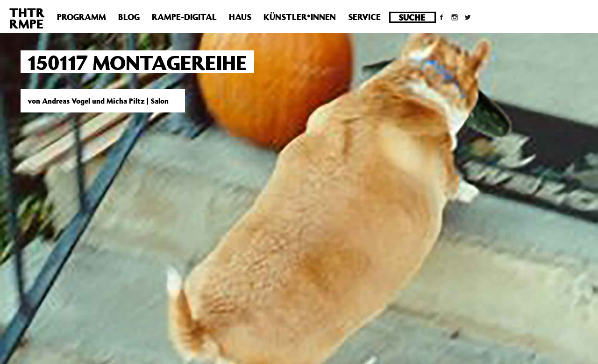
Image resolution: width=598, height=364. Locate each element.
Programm (82, 17)
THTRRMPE (27, 18)
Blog (129, 17)
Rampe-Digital (184, 17)
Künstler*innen (300, 17)
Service (364, 17)
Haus (240, 17)
